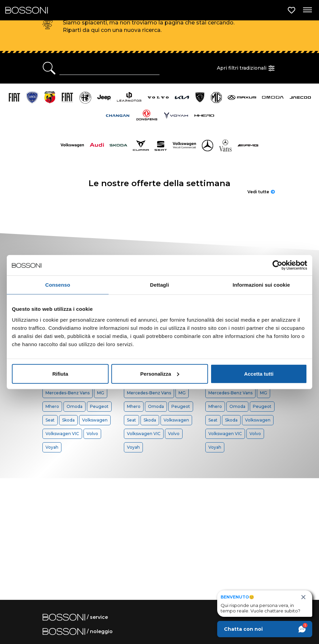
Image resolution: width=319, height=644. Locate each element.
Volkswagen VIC (62, 434)
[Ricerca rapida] (109, 68)
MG (101, 393)
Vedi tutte (261, 192)
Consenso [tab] (58, 285)
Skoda (68, 420)
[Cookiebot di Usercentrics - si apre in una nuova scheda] (277, 265)
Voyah (52, 447)
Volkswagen (95, 420)
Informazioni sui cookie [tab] (261, 285)
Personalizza (160, 373)
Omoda (74, 406)
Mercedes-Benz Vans (68, 393)
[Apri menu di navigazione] (307, 10)
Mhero (52, 406)
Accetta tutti (259, 373)
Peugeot (99, 406)
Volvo (92, 434)
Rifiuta (60, 373)
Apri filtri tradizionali (247, 68)
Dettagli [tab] (159, 285)
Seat (50, 420)
